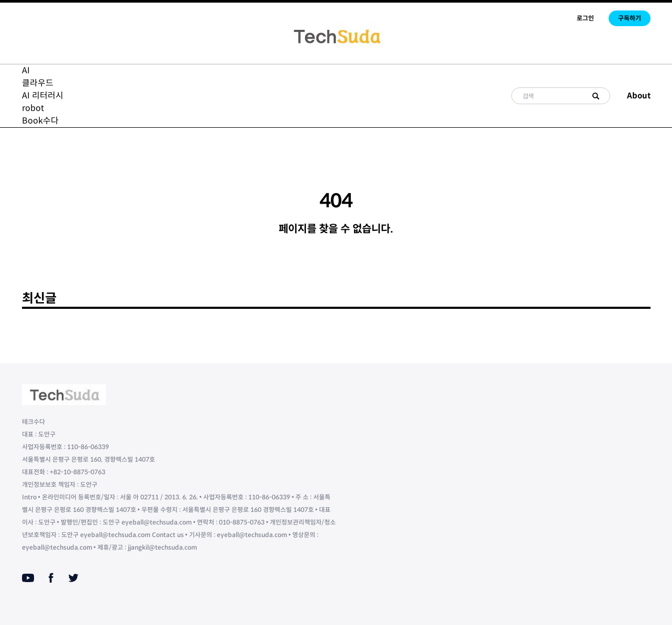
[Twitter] (73, 578)
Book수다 (40, 121)
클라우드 (38, 83)
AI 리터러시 (43, 96)
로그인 (585, 18)
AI (26, 70)
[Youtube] (28, 578)
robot (33, 108)
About (639, 96)
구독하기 (630, 18)
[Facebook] (51, 578)
